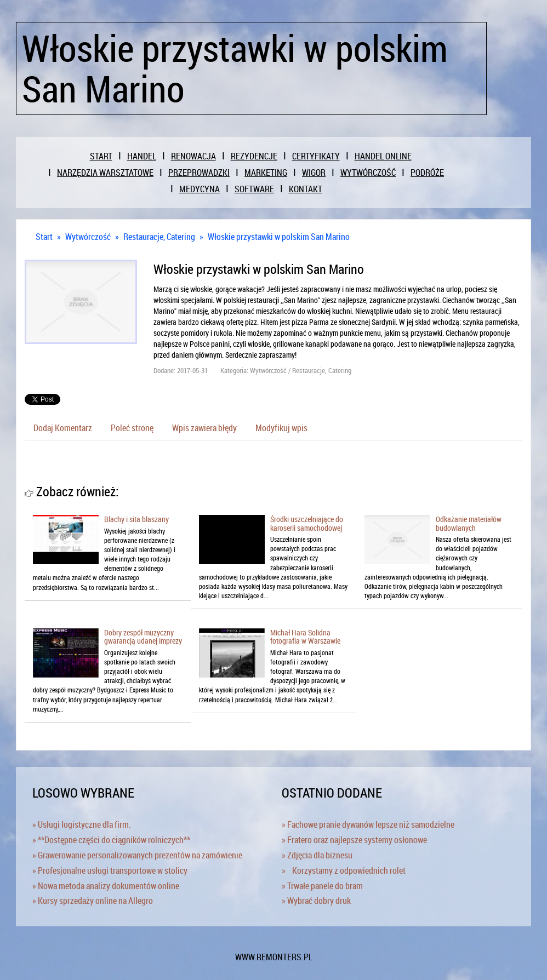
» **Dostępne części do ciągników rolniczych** (111, 840)
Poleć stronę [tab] (132, 428)
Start (44, 237)
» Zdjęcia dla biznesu (317, 855)
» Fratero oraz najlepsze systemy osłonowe (354, 840)
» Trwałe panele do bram (322, 886)
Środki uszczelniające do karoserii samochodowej (307, 523)
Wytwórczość (88, 237)
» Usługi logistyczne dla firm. (82, 824)
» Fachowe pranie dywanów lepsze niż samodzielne (368, 824)
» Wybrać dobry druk (316, 901)
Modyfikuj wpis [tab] (281, 428)
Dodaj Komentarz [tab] (63, 428)
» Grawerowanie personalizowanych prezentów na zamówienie (137, 855)
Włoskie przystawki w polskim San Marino (279, 237)
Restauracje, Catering (159, 237)
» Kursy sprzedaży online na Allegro (93, 901)
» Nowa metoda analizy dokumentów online (106, 886)
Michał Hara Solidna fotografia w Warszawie (305, 637)
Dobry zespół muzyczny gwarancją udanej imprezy (143, 637)
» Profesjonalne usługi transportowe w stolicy (110, 870)
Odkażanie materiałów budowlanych (469, 523)
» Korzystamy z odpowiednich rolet (344, 870)
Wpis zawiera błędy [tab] (204, 428)
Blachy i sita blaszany (136, 519)
